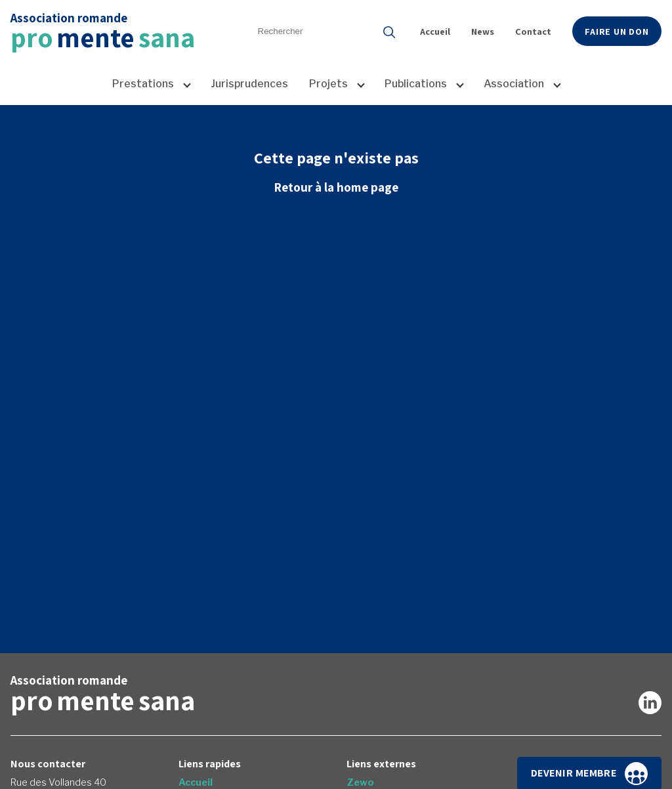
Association (514, 84)
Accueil (435, 31)
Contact (533, 31)
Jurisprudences (249, 84)
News (483, 31)
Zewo (360, 782)
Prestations (143, 84)
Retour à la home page (336, 187)
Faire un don (617, 31)
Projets (328, 84)
